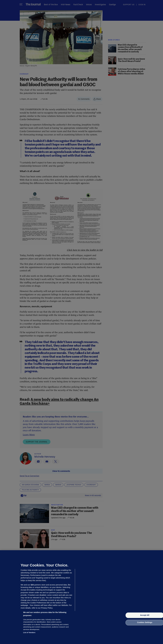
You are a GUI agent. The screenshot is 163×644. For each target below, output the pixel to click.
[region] (81, 597)
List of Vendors (29, 632)
